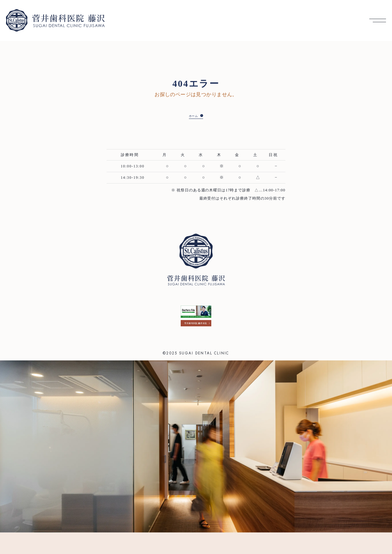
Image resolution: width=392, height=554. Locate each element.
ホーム (191, 115)
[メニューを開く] (378, 20)
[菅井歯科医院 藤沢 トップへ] (55, 20)
